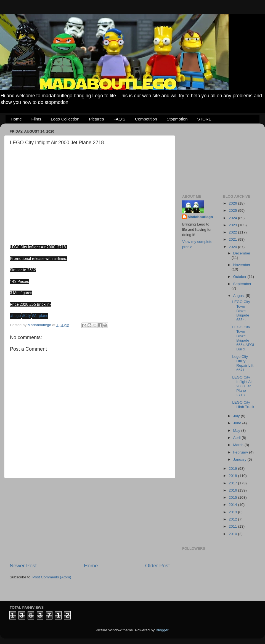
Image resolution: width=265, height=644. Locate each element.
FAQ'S (119, 119)
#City (26, 316)
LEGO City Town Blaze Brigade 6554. (241, 311)
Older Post (157, 566)
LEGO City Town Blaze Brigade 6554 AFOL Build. (244, 338)
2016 (233, 490)
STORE (204, 119)
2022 (233, 232)
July (237, 416)
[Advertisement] (90, 520)
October (240, 277)
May (237, 430)
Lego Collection (65, 119)
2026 (233, 203)
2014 (233, 505)
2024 (233, 218)
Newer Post (23, 566)
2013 (233, 512)
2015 (233, 497)
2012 (233, 519)
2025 (233, 210)
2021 (233, 239)
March (239, 445)
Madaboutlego (200, 217)
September (242, 284)
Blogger (162, 630)
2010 (233, 534)
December (242, 253)
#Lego (15, 316)
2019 (233, 469)
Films (36, 119)
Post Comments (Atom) (52, 577)
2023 (233, 225)
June (238, 423)
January (240, 459)
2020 (233, 247)
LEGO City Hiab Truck (243, 405)
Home (16, 119)
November (242, 265)
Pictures (96, 119)
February (241, 452)
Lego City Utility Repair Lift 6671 (243, 363)
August (240, 296)
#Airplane (40, 316)
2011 (233, 526)
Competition (146, 119)
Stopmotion (177, 119)
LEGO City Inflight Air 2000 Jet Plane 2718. (242, 386)
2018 (233, 476)
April (238, 438)
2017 (233, 483)
